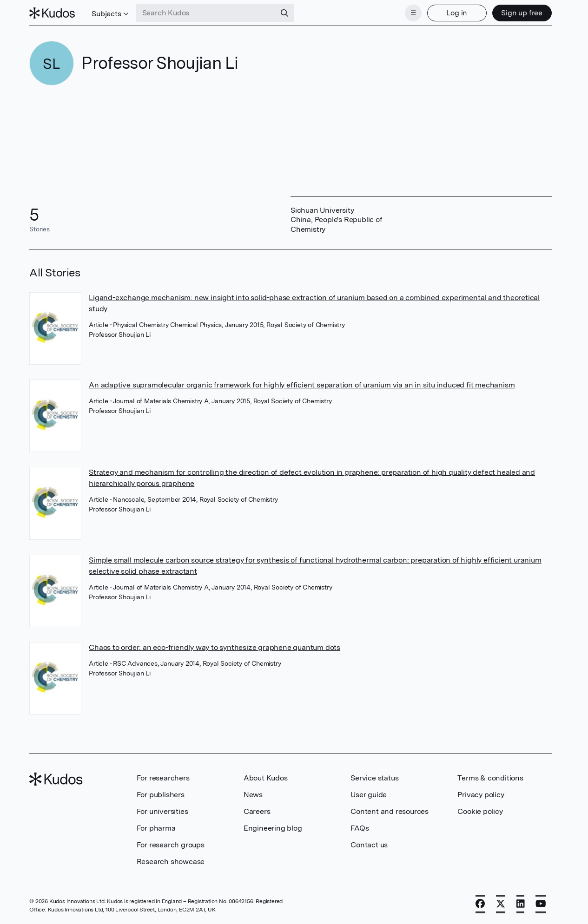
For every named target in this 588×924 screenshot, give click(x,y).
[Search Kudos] (206, 13)
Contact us (369, 845)
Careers (257, 811)
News (253, 795)
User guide (369, 795)
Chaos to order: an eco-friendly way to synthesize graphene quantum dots (215, 647)
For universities (162, 811)
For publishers (161, 795)
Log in (457, 13)
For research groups (171, 845)
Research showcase (171, 862)
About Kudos (266, 778)
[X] (501, 904)
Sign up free (522, 13)
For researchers (163, 778)
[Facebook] (480, 904)
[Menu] (413, 13)
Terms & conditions (490, 778)
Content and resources (390, 811)
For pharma (156, 828)
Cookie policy (480, 811)
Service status (374, 778)
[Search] (284, 13)
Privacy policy (481, 795)
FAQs (360, 828)
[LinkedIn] (521, 904)
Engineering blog (273, 828)
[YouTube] (541, 904)
